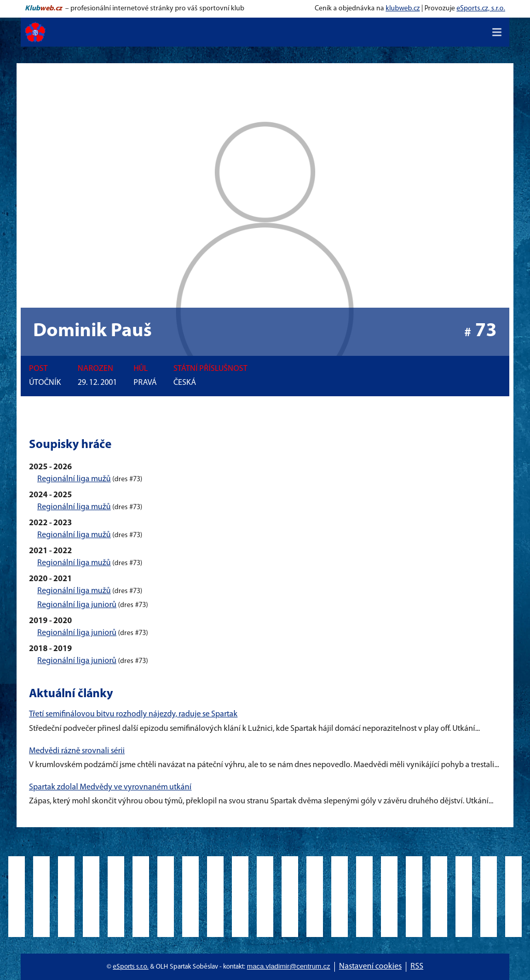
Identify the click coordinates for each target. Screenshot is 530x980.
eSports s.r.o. (131, 967)
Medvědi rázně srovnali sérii (77, 751)
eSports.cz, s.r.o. (481, 9)
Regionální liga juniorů (77, 605)
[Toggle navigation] (497, 32)
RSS (417, 967)
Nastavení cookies (370, 967)
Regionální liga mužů (74, 479)
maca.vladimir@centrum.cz (289, 966)
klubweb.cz (403, 9)
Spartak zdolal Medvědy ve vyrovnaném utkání (110, 787)
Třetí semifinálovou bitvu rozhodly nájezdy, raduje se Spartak (133, 714)
